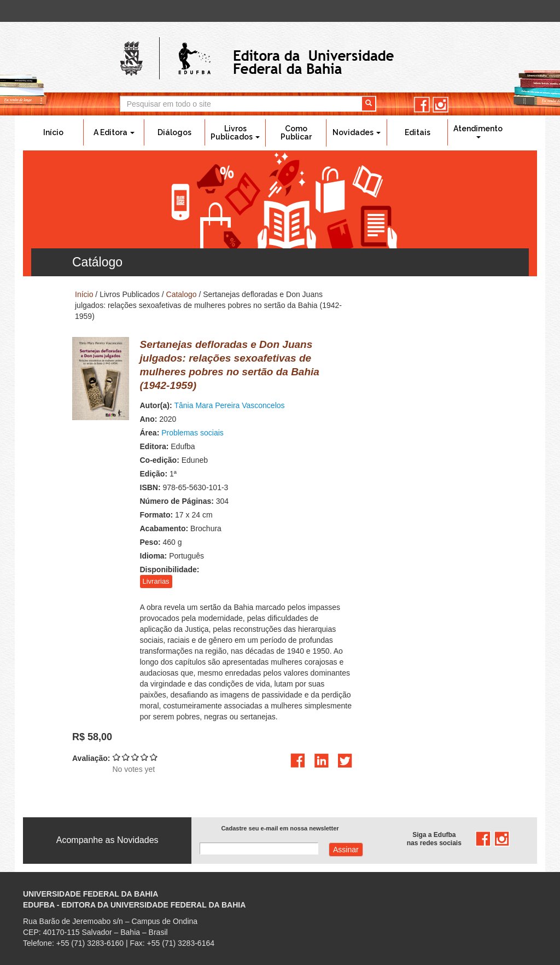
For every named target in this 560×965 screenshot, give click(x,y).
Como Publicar (296, 133)
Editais (418, 132)
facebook (422, 105)
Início (53, 132)
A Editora (114, 132)
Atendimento (478, 131)
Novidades (357, 132)
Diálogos (174, 132)
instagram (441, 105)
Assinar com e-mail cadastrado (346, 850)
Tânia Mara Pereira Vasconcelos (230, 405)
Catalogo (182, 294)
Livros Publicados (235, 133)
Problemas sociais (192, 433)
